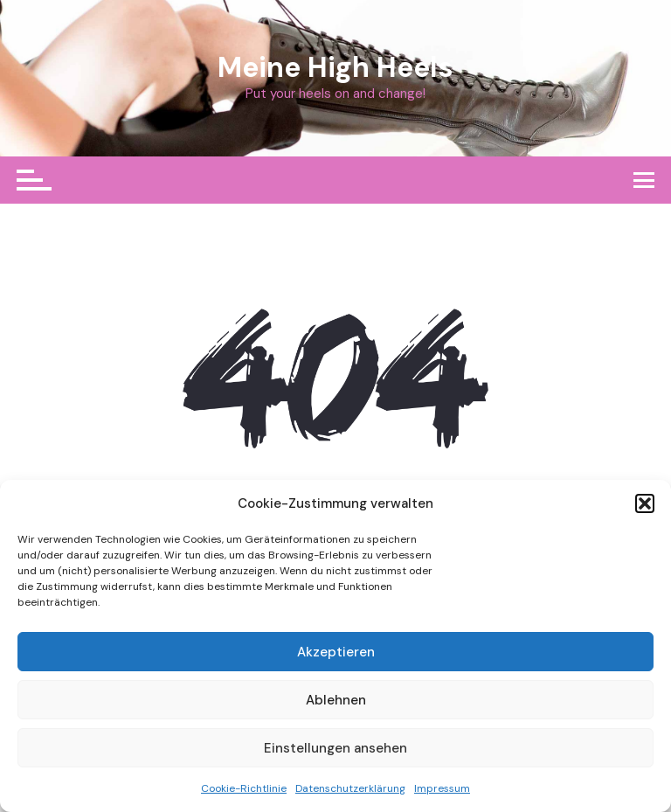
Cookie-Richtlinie (244, 788)
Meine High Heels (335, 67)
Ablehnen (336, 700)
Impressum (442, 788)
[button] (645, 503)
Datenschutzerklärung (350, 788)
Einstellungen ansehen (335, 748)
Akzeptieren (336, 652)
